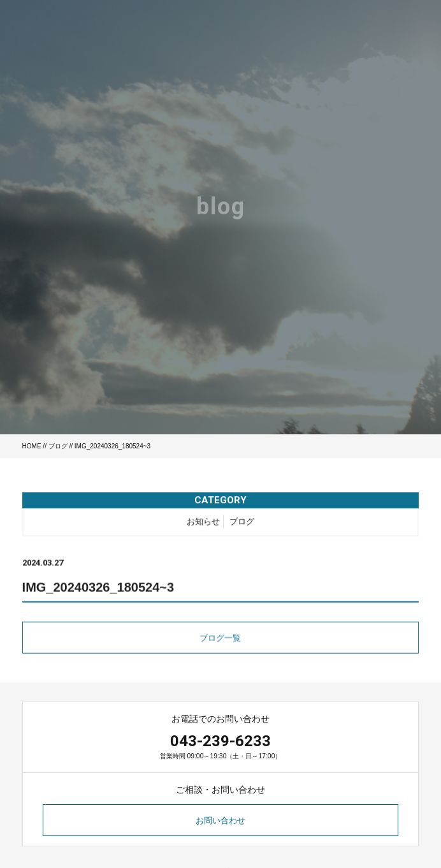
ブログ (58, 446)
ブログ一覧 (220, 640)
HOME (32, 446)
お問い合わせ (220, 820)
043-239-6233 (220, 741)
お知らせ (203, 523)
